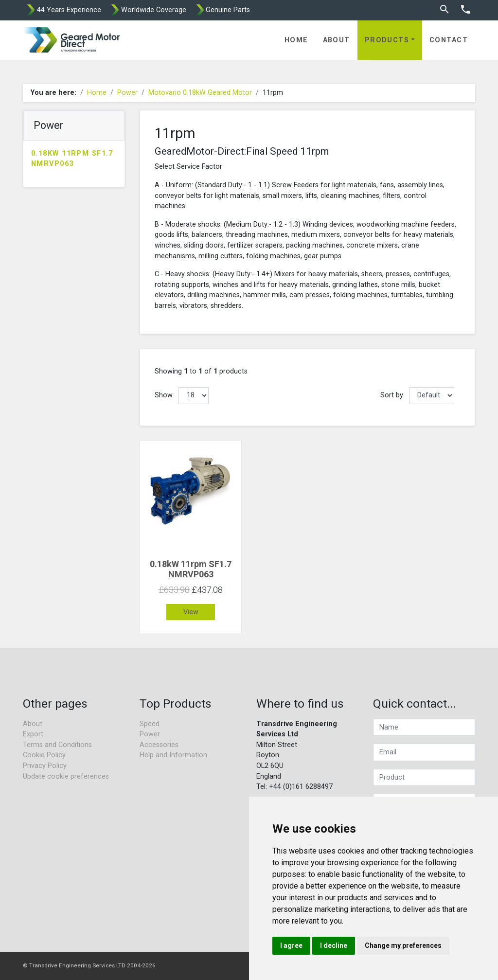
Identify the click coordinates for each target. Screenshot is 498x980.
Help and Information (173, 755)
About (337, 40)
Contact (449, 40)
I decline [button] (334, 945)
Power (127, 93)
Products (387, 40)
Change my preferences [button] (403, 945)
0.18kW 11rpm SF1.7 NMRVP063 (72, 159)
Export (33, 734)
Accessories (159, 745)
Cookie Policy (44, 755)
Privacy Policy (45, 766)
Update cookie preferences (66, 776)
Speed (150, 724)
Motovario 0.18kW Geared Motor (200, 93)
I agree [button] (291, 945)
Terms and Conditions (57, 745)
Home (296, 40)
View (191, 612)
